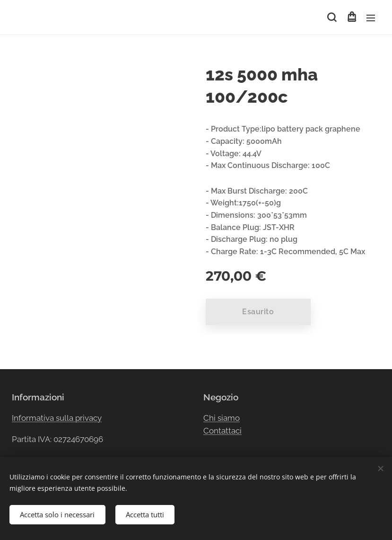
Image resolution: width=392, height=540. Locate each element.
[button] (332, 18)
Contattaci (222, 431)
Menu (371, 18)
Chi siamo (222, 417)
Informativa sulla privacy (57, 417)
